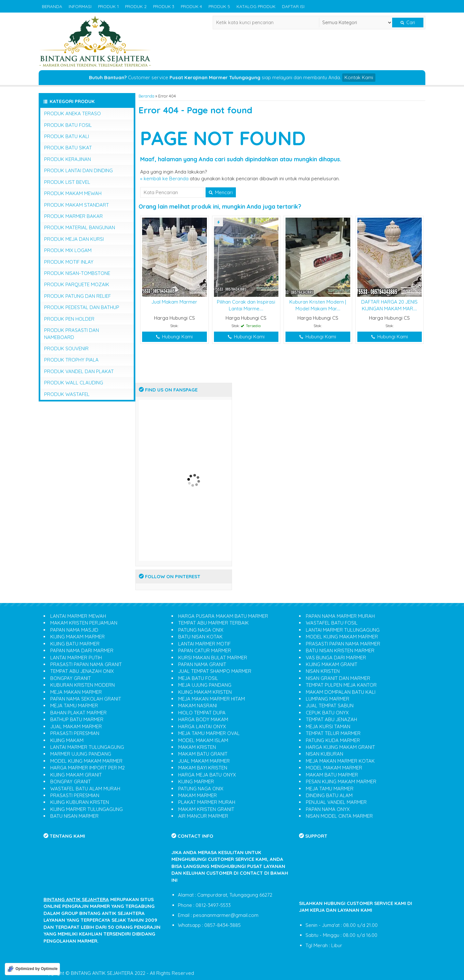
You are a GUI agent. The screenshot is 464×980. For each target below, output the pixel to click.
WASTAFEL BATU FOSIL (332, 623)
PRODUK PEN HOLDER (69, 319)
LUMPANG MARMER (328, 699)
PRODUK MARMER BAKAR (73, 216)
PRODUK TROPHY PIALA (71, 360)
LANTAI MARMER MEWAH (78, 616)
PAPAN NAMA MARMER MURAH (340, 616)
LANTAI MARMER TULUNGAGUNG (87, 747)
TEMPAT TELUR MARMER (333, 733)
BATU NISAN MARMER (74, 816)
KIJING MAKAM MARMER (77, 637)
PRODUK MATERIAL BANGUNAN (80, 227)
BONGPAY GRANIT (71, 678)
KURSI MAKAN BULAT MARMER (213, 658)
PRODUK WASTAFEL (67, 394)
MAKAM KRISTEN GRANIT (206, 809)
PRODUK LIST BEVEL (67, 182)
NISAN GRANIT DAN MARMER (338, 678)
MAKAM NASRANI (198, 706)
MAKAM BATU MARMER (332, 775)
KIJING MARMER (196, 782)
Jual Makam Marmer (174, 302)
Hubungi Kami (174, 337)
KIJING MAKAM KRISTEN (205, 692)
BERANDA (52, 6)
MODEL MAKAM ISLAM (203, 740)
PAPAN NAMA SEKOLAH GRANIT (86, 699)
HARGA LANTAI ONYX (202, 726)
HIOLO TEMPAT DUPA (202, 713)
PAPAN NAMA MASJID (74, 630)
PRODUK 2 (136, 6)
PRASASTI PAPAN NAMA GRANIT (86, 664)
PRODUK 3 (164, 6)
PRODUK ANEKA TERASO (72, 113)
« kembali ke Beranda (164, 179)
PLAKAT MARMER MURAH (207, 802)
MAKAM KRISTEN (197, 747)
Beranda (146, 96)
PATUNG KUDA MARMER (333, 740)
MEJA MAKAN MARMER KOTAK (340, 761)
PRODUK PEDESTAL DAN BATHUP (82, 307)
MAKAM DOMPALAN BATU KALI (341, 692)
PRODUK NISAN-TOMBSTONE (77, 273)
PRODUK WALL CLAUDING (74, 383)
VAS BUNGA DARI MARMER (336, 658)
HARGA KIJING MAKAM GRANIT (340, 747)
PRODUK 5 (219, 6)
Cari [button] (408, 23)
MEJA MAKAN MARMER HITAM (212, 699)
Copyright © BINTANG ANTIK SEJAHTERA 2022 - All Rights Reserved (118, 973)
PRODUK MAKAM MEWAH (73, 193)
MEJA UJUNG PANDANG (205, 685)
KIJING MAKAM (67, 740)
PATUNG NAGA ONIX (201, 630)
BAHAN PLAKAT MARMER (78, 713)
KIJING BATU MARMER (75, 644)
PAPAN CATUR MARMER (205, 650)
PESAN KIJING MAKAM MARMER (341, 782)
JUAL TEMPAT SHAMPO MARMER (215, 671)
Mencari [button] (221, 192)
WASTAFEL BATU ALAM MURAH (85, 789)
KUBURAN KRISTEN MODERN (82, 685)
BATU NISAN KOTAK (200, 637)
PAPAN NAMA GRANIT (202, 664)
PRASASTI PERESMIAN (75, 733)
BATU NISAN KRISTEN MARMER (340, 650)
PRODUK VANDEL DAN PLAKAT (79, 371)
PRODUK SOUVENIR (66, 349)
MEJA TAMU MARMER (74, 706)
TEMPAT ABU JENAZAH (331, 719)
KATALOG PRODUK (256, 6)
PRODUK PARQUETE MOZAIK (77, 284)
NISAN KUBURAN (324, 754)
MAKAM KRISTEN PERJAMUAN (84, 623)
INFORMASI (80, 6)
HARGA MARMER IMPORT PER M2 (87, 768)
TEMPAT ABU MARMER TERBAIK (213, 623)
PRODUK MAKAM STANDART (77, 205)
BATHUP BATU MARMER (77, 719)
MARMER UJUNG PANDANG (81, 754)
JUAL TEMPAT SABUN (330, 706)
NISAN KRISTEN (323, 671)
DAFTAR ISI (293, 6)
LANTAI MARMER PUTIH (76, 658)
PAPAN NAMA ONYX (328, 809)
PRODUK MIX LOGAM (68, 250)
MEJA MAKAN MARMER (76, 692)
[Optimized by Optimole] (32, 969)
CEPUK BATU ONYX (327, 713)
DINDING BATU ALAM (329, 795)
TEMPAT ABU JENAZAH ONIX (82, 671)
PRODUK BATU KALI (67, 136)
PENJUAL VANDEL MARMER (336, 802)
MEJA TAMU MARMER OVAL (209, 733)
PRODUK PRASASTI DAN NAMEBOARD (72, 334)
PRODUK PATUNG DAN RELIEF (77, 296)
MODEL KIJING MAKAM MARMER (86, 761)
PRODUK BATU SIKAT (68, 148)
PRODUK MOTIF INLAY (69, 262)
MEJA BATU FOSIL (198, 678)
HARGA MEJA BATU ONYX (207, 775)
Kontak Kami (359, 77)
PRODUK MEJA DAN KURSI (74, 239)
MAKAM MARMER (198, 795)
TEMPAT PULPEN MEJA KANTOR (341, 685)
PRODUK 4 (191, 6)
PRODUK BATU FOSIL (68, 125)
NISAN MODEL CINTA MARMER (339, 816)
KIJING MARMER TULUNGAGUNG (87, 809)
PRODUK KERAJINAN (68, 159)
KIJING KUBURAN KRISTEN (80, 802)
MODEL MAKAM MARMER (334, 768)
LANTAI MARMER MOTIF (204, 644)
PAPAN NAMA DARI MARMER (82, 650)
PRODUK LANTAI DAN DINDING (78, 170)
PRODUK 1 (108, 6)
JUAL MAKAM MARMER (76, 726)
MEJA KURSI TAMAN (328, 726)
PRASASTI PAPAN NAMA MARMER (343, 644)
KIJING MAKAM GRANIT (76, 775)
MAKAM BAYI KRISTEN (203, 768)
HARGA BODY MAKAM (203, 719)
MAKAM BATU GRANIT (203, 754)
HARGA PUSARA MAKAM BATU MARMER (223, 616)
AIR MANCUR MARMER (203, 816)
